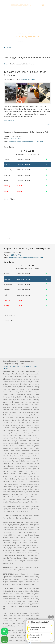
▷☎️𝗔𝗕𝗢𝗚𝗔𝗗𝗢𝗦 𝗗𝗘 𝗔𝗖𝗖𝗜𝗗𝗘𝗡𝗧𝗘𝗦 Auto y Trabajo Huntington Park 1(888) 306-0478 (27, 23)
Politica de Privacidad (24, 366)
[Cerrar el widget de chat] (53, 617)
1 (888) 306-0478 (37, 5)
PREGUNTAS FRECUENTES (28, 2)
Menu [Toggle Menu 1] (7, 48)
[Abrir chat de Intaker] (30, 643)
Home (6, 64)
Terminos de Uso (9, 366)
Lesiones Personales (28, 79)
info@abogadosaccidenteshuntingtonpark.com (28, 8)
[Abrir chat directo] (49, 617)
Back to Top (49, 125)
